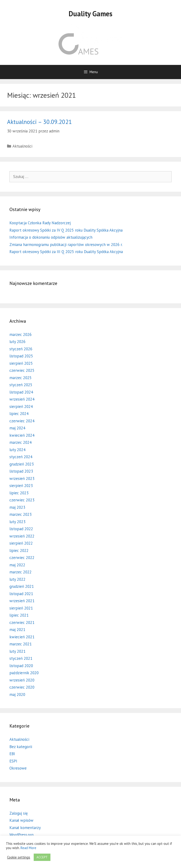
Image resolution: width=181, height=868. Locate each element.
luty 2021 (17, 651)
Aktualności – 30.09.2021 (39, 122)
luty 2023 (17, 522)
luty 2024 (17, 450)
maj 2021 (17, 630)
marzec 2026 (21, 334)
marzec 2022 (21, 572)
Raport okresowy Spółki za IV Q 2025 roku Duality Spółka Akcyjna (66, 230)
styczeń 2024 (21, 457)
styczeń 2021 (21, 658)
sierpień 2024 (21, 406)
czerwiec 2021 (22, 622)
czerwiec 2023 (22, 500)
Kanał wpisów (21, 820)
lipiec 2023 (19, 493)
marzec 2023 (21, 514)
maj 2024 (17, 428)
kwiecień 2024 (22, 435)
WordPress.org (21, 835)
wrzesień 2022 (22, 536)
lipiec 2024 (19, 414)
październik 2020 (24, 673)
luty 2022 (17, 579)
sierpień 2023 (21, 486)
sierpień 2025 (21, 363)
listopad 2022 (21, 529)
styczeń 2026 (21, 349)
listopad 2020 (21, 666)
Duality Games (90, 14)
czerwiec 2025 (22, 370)
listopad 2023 (21, 471)
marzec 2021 (21, 644)
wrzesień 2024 (22, 399)
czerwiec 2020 (22, 687)
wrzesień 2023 (22, 478)
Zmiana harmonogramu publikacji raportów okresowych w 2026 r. (66, 245)
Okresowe (18, 768)
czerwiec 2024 (22, 421)
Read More (28, 848)
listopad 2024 (21, 392)
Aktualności (22, 146)
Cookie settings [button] (19, 857)
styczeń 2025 (21, 385)
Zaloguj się (19, 813)
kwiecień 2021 (22, 637)
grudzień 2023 (22, 464)
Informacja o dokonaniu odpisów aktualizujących (51, 237)
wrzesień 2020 (22, 680)
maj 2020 (17, 694)
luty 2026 (17, 342)
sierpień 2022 (21, 543)
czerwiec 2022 (22, 558)
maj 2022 (17, 565)
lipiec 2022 (19, 550)
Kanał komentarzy (25, 828)
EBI (12, 754)
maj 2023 (17, 507)
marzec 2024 (21, 442)
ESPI (13, 761)
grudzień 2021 (22, 586)
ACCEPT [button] (42, 857)
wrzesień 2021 (22, 601)
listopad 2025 (21, 356)
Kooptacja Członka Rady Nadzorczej (40, 223)
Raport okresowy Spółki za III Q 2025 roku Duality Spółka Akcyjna (66, 252)
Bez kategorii (21, 747)
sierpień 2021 (21, 608)
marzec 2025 (21, 378)
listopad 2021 (21, 594)
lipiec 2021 (19, 615)
